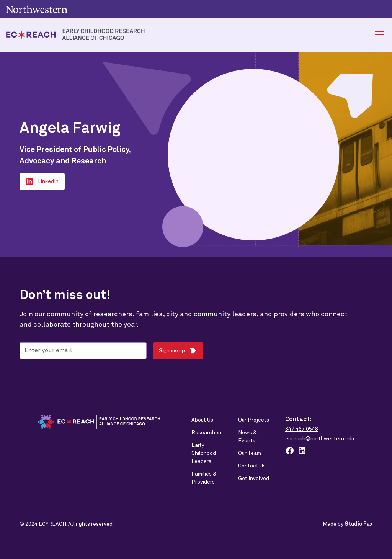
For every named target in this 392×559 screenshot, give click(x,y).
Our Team (250, 453)
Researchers (207, 433)
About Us (202, 420)
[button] (378, 35)
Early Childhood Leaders (204, 453)
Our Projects (254, 420)
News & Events (247, 437)
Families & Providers (204, 478)
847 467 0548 (302, 429)
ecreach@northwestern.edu (320, 439)
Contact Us (252, 466)
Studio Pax (359, 524)
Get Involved (254, 479)
